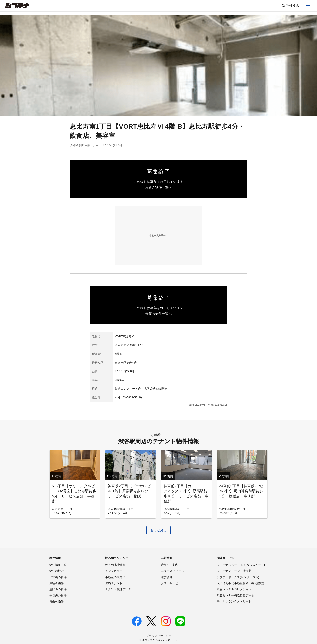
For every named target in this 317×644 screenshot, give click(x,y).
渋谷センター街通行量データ (236, 595)
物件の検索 (57, 571)
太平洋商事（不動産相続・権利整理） (241, 583)
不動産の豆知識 (115, 577)
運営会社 (167, 577)
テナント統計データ (118, 589)
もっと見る (158, 530)
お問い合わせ (170, 583)
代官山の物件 (58, 577)
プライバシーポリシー (159, 636)
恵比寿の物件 (58, 589)
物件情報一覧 (58, 565)
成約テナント (114, 583)
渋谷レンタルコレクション (234, 589)
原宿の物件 (57, 583)
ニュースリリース (172, 571)
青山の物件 (57, 601)
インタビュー (114, 571)
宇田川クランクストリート (234, 601)
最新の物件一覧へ (158, 187)
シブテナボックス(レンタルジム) (238, 577)
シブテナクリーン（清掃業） (236, 571)
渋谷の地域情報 (115, 565)
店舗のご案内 (170, 565)
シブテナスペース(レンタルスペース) (241, 565)
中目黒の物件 (58, 595)
